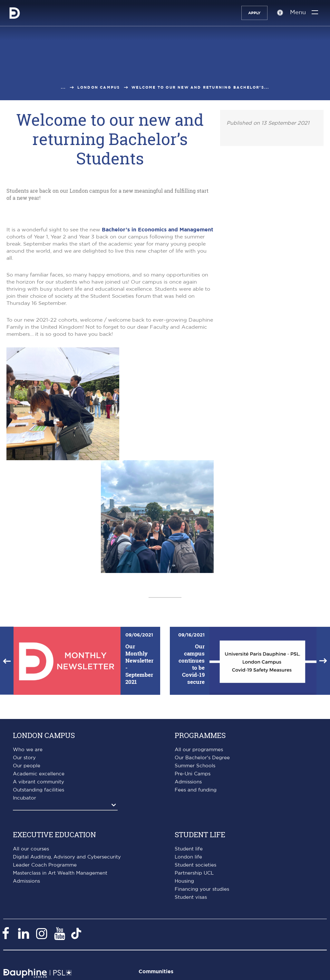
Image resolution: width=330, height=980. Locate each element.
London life (188, 857)
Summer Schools (195, 766)
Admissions (188, 782)
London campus (99, 87)
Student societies (195, 865)
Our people (27, 766)
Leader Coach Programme (45, 865)
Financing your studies (202, 889)
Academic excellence (39, 774)
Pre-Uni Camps (193, 774)
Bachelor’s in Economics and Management (158, 230)
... (63, 87)
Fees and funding (196, 790)
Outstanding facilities (39, 790)
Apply (253, 13)
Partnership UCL (194, 873)
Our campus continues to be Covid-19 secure (192, 664)
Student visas (191, 897)
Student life (189, 849)
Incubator (24, 798)
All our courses (31, 849)
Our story (24, 758)
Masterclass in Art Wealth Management (60, 873)
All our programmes (199, 750)
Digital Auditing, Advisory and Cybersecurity (67, 857)
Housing (184, 881)
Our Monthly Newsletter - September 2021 (139, 664)
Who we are (28, 750)
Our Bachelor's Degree (202, 758)
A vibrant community (39, 782)
